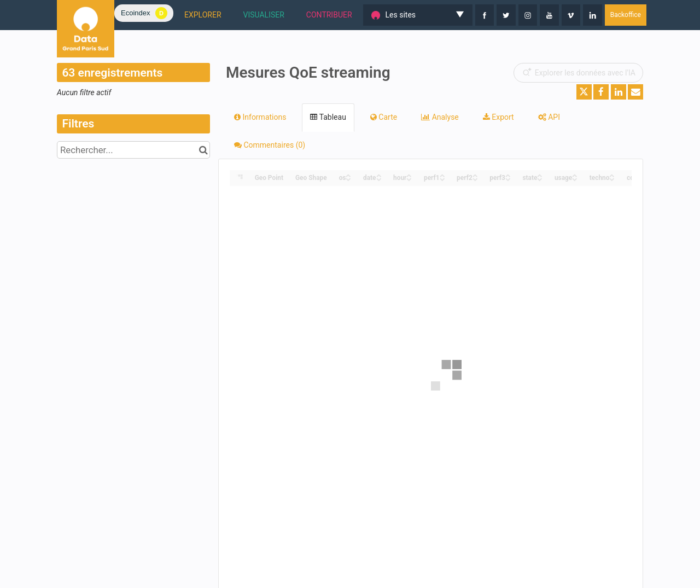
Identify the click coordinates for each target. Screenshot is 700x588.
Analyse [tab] (440, 117)
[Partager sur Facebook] (601, 92)
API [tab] (549, 117)
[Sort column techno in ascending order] (612, 175)
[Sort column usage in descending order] (575, 179)
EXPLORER (203, 15)
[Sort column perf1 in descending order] (442, 179)
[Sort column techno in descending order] (612, 179)
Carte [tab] (384, 117)
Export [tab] (498, 117)
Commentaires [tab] (270, 145)
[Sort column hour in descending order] (409, 179)
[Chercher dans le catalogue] (203, 150)
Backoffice (626, 15)
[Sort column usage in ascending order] (575, 175)
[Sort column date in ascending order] (379, 175)
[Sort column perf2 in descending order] (475, 179)
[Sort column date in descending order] (379, 179)
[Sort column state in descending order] (540, 179)
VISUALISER (264, 15)
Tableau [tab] (328, 117)
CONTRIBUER (329, 15)
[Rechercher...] (133, 150)
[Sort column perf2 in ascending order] (475, 175)
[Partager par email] (635, 92)
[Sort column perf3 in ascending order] (508, 175)
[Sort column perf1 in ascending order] (442, 175)
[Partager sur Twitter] (584, 92)
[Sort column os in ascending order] (348, 175)
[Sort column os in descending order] (348, 179)
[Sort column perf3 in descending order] (508, 179)
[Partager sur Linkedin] (619, 92)
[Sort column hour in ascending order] (409, 175)
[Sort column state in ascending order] (540, 175)
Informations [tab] (260, 117)
